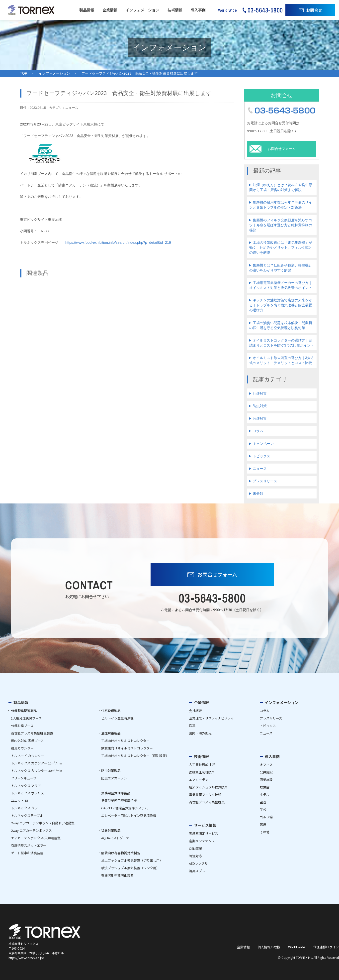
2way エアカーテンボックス (31, 830)
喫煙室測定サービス (204, 833)
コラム (258, 431)
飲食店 (265, 787)
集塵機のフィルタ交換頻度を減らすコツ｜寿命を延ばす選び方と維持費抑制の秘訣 (281, 225)
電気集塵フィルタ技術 (205, 795)
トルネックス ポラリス (28, 793)
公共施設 (266, 772)
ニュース (260, 469)
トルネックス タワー (26, 808)
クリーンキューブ (24, 778)
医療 (263, 824)
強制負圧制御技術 (202, 772)
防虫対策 (260, 406)
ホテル (265, 795)
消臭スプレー (199, 871)
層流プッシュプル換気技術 (208, 787)
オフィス (266, 765)
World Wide (297, 947)
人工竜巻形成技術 (202, 765)
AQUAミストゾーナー (117, 838)
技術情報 (175, 10)
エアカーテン (199, 780)
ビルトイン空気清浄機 (117, 718)
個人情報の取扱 (269, 947)
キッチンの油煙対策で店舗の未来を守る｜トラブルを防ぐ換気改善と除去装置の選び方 (281, 305)
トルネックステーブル (27, 815)
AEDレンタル (198, 863)
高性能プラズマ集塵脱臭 (207, 802)
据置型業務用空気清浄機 (119, 800)
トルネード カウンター (28, 756)
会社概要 (195, 711)
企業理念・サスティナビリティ (211, 718)
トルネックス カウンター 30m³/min (37, 771)
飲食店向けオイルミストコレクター (127, 748)
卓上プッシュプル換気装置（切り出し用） (132, 860)
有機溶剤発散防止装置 (117, 875)
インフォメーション (142, 10)
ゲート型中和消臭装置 (27, 853)
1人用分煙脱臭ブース (26, 718)
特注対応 (195, 856)
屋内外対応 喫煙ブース (27, 741)
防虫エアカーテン (114, 778)
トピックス (261, 456)
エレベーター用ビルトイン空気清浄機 (129, 815)
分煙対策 (260, 418)
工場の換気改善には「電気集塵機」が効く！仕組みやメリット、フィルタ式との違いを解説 (281, 247)
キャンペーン (263, 444)
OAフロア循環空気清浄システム (125, 808)
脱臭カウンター (22, 748)
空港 (263, 802)
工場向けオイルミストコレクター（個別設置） (135, 756)
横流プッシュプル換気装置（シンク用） (130, 868)
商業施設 (266, 780)
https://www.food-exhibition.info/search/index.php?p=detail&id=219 (118, 243)
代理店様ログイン (326, 947)
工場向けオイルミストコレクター (125, 741)
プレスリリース (265, 481)
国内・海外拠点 (200, 733)
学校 (263, 809)
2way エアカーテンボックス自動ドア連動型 (43, 823)
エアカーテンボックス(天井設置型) (36, 838)
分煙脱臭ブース (22, 726)
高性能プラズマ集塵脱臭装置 (32, 733)
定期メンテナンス (202, 841)
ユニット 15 (20, 800)
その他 (265, 832)
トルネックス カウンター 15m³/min (37, 763)
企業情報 (110, 10)
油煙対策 (260, 393)
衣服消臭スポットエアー (29, 845)
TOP (24, 73)
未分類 (258, 493)
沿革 (192, 726)
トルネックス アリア (26, 786)
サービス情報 (205, 825)
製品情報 (87, 10)
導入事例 (198, 10)
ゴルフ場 (266, 817)
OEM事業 (196, 848)
